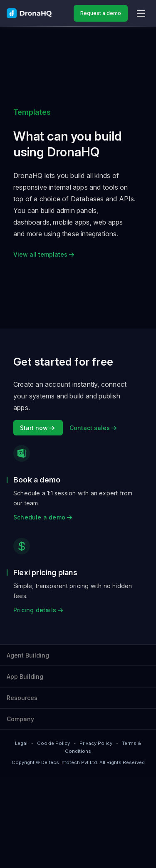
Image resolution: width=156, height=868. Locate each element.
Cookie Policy (53, 743)
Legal (21, 743)
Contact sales (93, 428)
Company (20, 719)
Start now (38, 428)
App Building (25, 676)
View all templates (44, 254)
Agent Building (28, 655)
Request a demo (101, 13)
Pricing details (38, 610)
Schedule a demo (43, 517)
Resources (22, 698)
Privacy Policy (96, 743)
